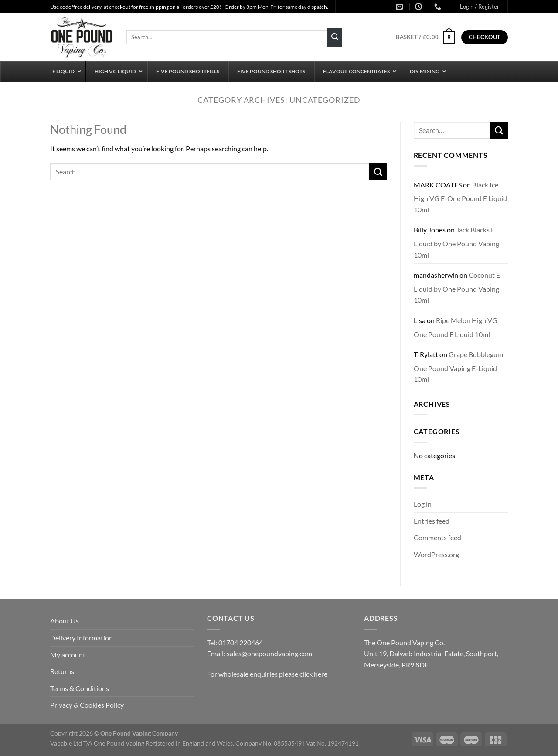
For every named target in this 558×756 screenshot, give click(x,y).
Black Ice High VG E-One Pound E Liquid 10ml (460, 197)
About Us (65, 621)
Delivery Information (82, 638)
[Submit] (335, 37)
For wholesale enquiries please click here (267, 674)
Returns (62, 671)
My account (68, 655)
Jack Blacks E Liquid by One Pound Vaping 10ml (456, 242)
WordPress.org (436, 554)
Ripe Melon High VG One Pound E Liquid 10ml (456, 327)
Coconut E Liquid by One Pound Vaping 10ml (457, 287)
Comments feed (437, 537)
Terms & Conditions (80, 688)
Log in (423, 504)
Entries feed (432, 521)
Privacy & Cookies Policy (87, 705)
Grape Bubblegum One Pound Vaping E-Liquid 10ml (458, 367)
